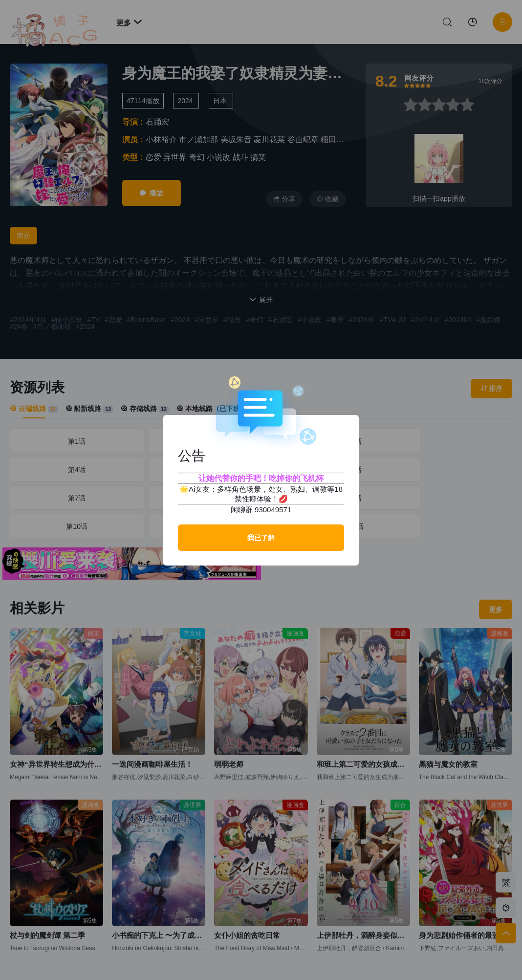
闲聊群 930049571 (261, 510)
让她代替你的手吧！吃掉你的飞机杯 (261, 478)
